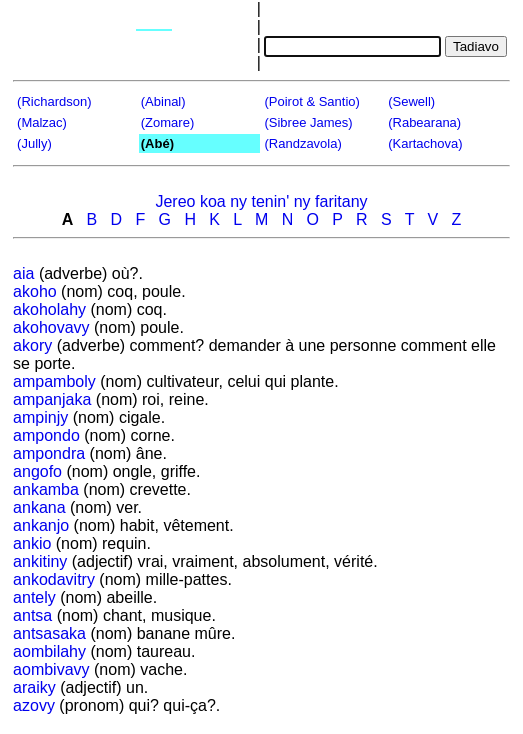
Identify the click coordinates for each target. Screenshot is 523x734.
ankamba (46, 489)
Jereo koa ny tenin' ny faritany (261, 201)
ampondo (46, 435)
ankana (39, 507)
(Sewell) (411, 101)
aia (23, 273)
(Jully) (34, 143)
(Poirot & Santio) (311, 101)
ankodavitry (54, 579)
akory (32, 345)
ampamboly (54, 381)
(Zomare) (167, 122)
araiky (34, 687)
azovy (34, 705)
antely (34, 597)
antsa (32, 615)
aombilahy (49, 651)
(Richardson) (54, 101)
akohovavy (51, 327)
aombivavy (51, 669)
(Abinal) (163, 101)
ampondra (49, 453)
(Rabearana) (424, 122)
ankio (32, 543)
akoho (35, 291)
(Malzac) (42, 122)
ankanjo (41, 525)
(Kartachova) (425, 143)
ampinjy (40, 417)
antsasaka (49, 633)
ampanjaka (52, 399)
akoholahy (49, 309)
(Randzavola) (302, 143)
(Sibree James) (308, 122)
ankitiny (40, 561)
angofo (37, 471)
